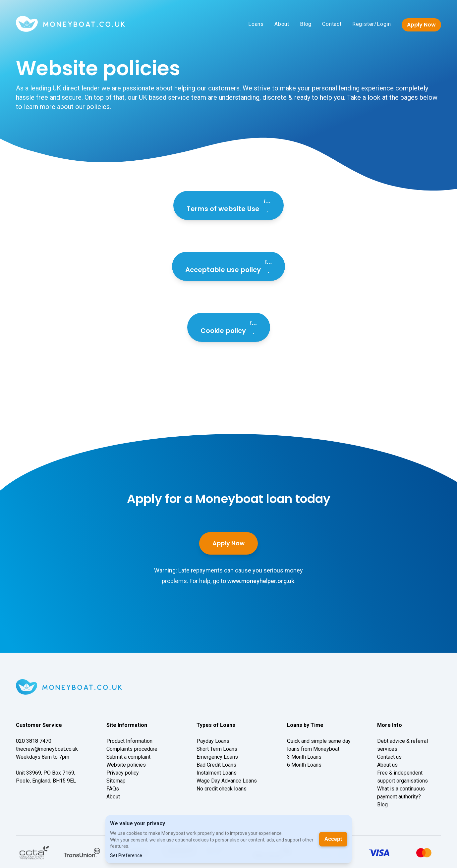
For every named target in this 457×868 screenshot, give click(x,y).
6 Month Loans (304, 765)
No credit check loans (222, 789)
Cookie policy (229, 327)
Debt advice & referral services (402, 745)
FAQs (113, 789)
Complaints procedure (132, 749)
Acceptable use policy (228, 266)
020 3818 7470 (34, 741)
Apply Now (421, 25)
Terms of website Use (228, 205)
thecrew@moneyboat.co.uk (47, 749)
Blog (306, 24)
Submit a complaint (128, 757)
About (282, 24)
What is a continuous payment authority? (401, 793)
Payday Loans (213, 741)
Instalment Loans (217, 773)
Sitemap (116, 781)
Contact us (389, 757)
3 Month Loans (304, 757)
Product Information (129, 741)
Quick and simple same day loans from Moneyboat (319, 745)
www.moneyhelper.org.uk (261, 581)
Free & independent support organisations (402, 777)
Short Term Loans (217, 749)
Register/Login (372, 24)
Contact (332, 24)
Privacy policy (123, 773)
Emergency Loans (217, 757)
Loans (256, 24)
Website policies (126, 765)
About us (387, 765)
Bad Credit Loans (216, 765)
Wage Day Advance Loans (227, 781)
